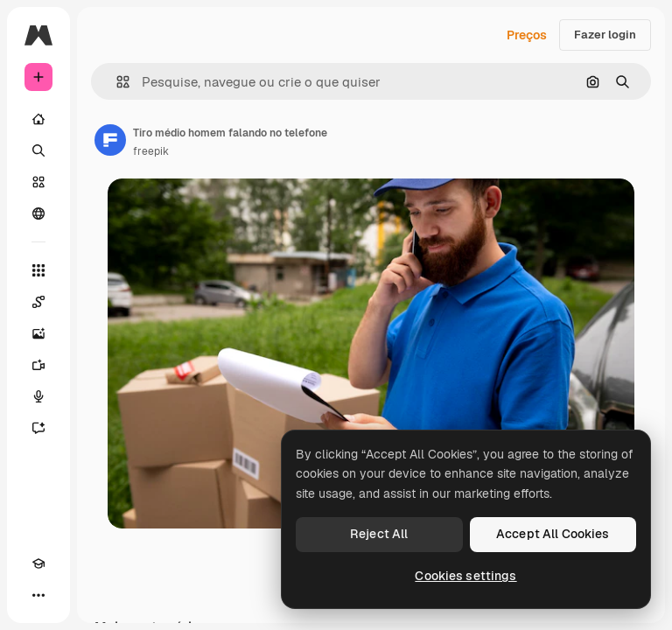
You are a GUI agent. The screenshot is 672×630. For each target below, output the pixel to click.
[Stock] (38, 182)
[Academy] (38, 563)
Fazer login (605, 35)
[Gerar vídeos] (38, 365)
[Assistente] (38, 428)
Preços (527, 35)
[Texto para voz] (38, 396)
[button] (116, 82)
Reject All (379, 534)
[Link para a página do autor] (110, 140)
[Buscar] (38, 150)
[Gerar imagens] (38, 333)
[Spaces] (38, 302)
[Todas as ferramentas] (38, 270)
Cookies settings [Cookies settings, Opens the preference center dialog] (465, 576)
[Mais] (38, 595)
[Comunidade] (38, 213)
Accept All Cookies (553, 534)
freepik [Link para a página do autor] (151, 151)
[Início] (38, 119)
